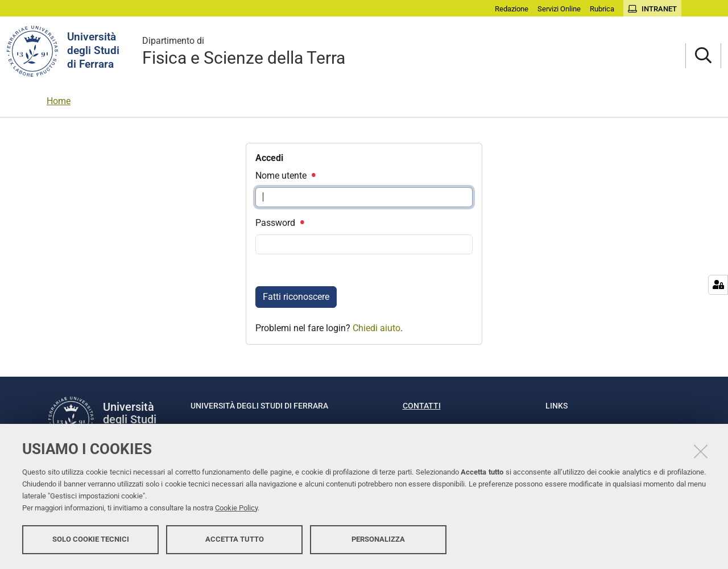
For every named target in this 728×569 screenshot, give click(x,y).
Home (59, 101)
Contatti (422, 406)
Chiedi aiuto (377, 328)
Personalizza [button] (378, 539)
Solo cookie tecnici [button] (91, 539)
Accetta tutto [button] (235, 539)
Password (279, 223)
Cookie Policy (236, 508)
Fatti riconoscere (296, 297)
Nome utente (285, 176)
